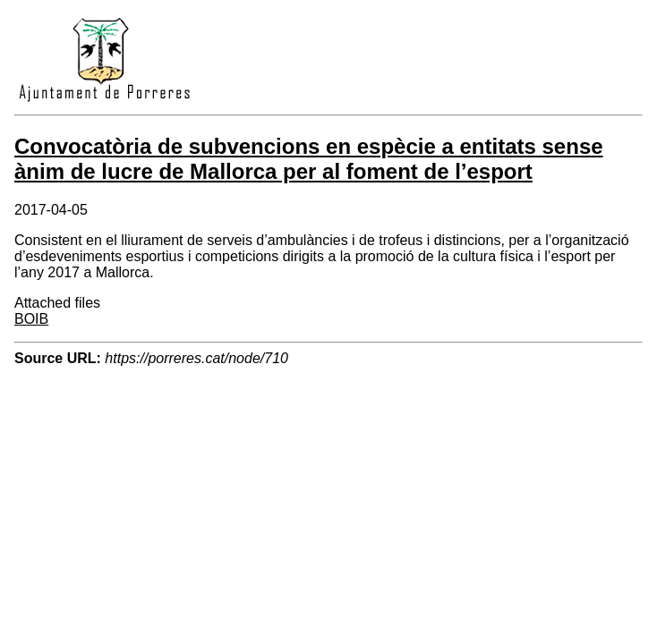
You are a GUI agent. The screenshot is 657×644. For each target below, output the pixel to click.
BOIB (31, 319)
